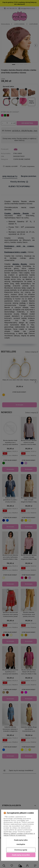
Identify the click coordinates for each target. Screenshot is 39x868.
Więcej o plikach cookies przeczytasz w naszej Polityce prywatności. (19, 834)
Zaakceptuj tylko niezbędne (21, 842)
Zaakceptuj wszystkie (21, 855)
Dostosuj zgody (21, 850)
